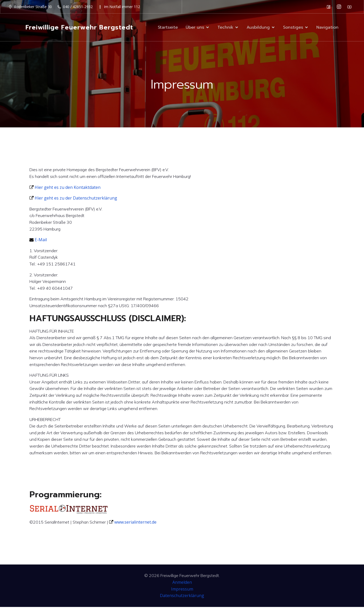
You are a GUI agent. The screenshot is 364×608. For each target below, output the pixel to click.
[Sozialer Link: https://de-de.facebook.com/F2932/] (330, 7)
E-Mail (38, 241)
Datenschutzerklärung (182, 597)
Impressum (182, 590)
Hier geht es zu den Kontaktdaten (65, 188)
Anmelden (182, 583)
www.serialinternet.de (133, 523)
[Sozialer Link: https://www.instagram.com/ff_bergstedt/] (340, 7)
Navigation (327, 28)
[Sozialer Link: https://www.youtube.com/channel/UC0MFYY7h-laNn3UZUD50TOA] (351, 7)
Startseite (168, 28)
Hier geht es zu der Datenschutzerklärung (73, 199)
